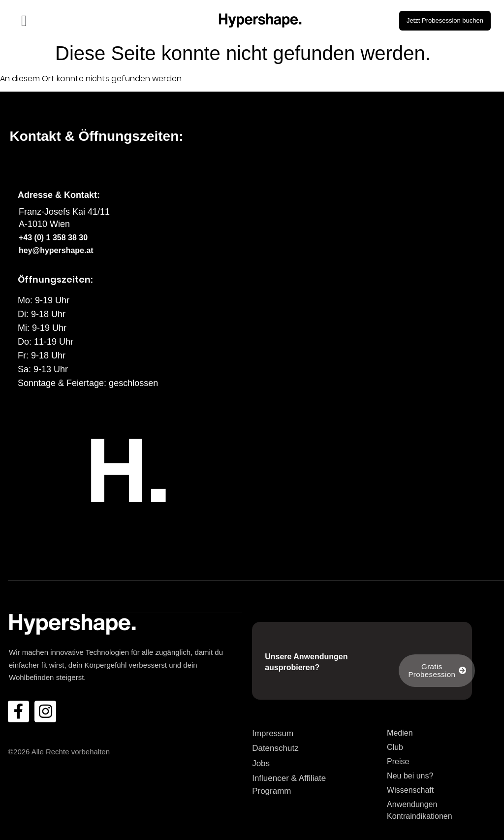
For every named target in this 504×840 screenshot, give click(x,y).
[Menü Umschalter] (24, 21)
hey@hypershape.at (56, 250)
